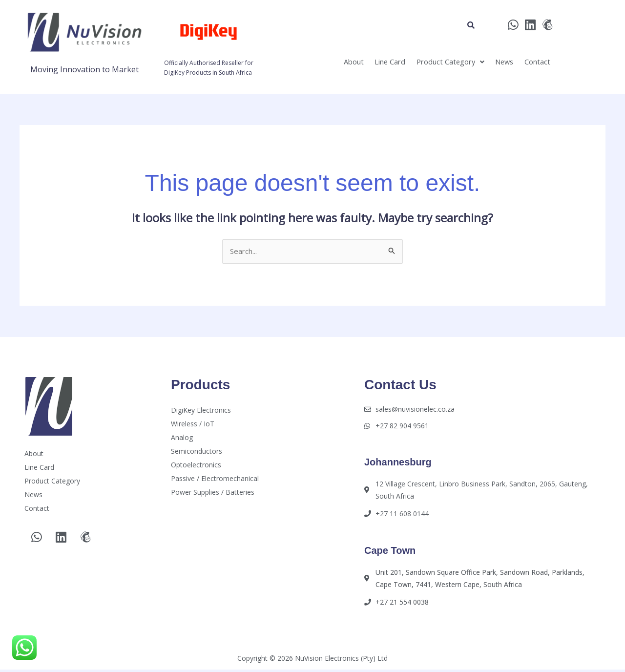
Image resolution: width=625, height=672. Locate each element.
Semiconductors (197, 452)
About (321, 64)
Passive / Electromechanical (215, 479)
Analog (182, 438)
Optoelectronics (196, 466)
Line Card (365, 64)
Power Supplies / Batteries (213, 493)
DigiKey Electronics (201, 411)
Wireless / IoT (193, 425)
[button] (433, 64)
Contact (534, 64)
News (495, 64)
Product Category (433, 64)
